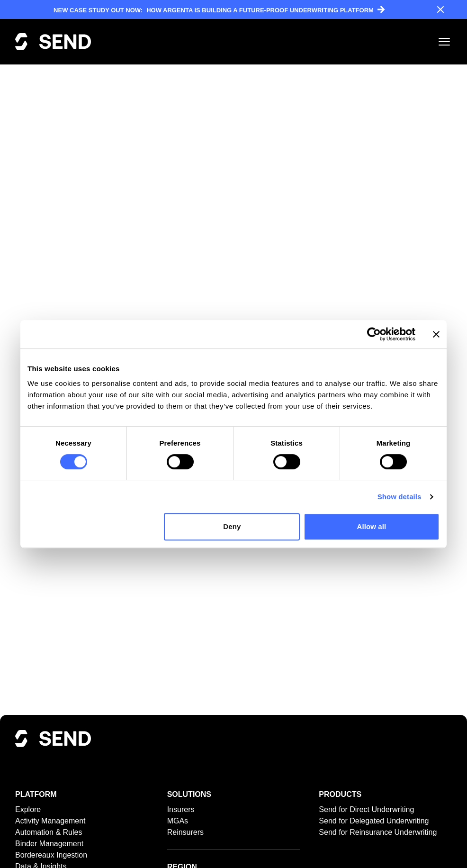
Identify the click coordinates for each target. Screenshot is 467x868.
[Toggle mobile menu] (444, 42)
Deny (232, 526)
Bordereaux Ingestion (51, 855)
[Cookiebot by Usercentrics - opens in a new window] (374, 334)
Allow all (372, 526)
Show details (400, 497)
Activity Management (50, 821)
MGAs (178, 821)
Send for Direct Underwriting (366, 809)
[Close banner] (436, 334)
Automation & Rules (49, 832)
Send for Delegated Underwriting (374, 821)
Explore (28, 809)
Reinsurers (185, 832)
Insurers (181, 809)
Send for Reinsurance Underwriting (378, 832)
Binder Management (49, 844)
